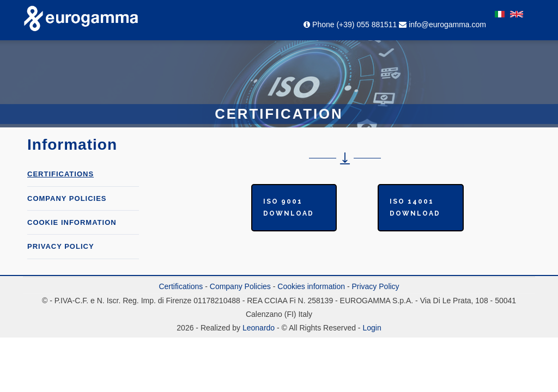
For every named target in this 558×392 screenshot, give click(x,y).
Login (372, 328)
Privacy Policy (61, 246)
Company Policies (240, 286)
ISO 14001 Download (415, 207)
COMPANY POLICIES (67, 198)
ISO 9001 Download (289, 207)
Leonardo (257, 328)
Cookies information (311, 286)
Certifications (60, 174)
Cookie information (72, 222)
